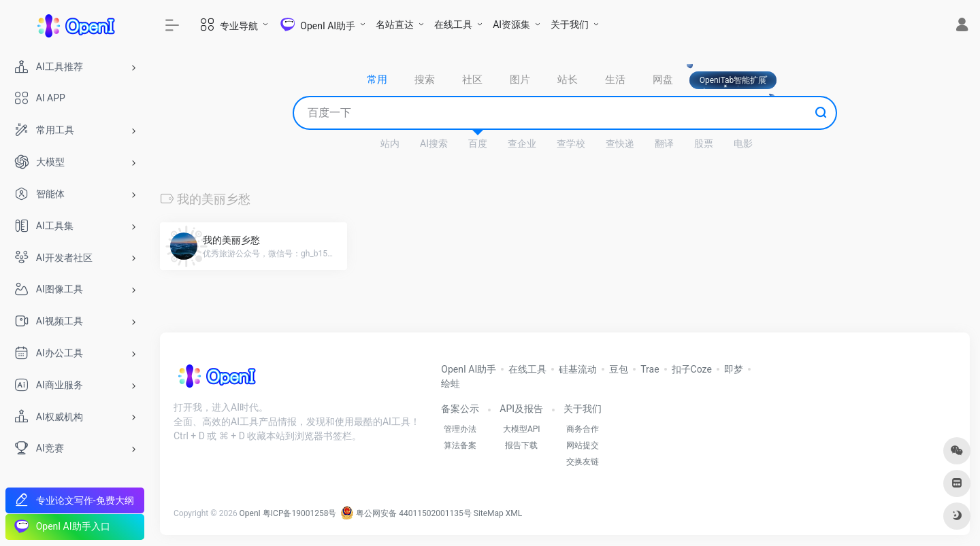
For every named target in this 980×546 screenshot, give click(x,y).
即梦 (734, 369)
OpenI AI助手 (469, 369)
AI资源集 (511, 24)
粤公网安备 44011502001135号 (406, 513)
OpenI (250, 513)
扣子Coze (692, 369)
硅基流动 (578, 369)
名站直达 (395, 24)
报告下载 (521, 445)
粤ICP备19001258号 (300, 513)
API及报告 (521, 409)
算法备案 (460, 445)
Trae (650, 369)
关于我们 (570, 24)
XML (514, 513)
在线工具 (453, 24)
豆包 (619, 369)
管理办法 (460, 429)
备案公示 (460, 409)
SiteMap (489, 513)
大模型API (522, 429)
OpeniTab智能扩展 (733, 80)
